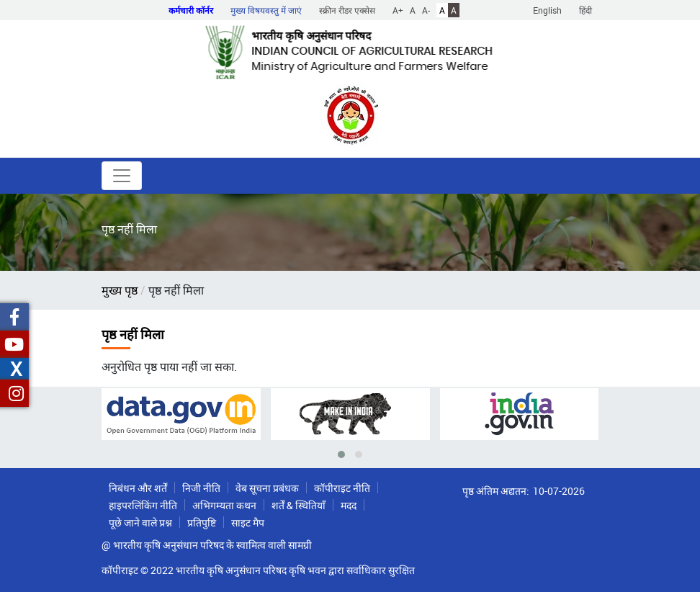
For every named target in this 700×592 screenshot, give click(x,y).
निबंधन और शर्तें (138, 488)
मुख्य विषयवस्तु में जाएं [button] (266, 10)
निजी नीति (201, 488)
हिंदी (585, 10)
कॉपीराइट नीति (342, 488)
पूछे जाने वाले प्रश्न (140, 523)
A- (426, 10)
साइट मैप (248, 523)
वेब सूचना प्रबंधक (267, 488)
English (547, 10)
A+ (398, 10)
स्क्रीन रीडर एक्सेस (347, 10)
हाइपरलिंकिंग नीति (143, 505)
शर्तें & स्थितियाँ (299, 505)
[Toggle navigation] (122, 176)
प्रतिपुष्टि (202, 523)
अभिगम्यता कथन (224, 505)
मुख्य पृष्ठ (120, 290)
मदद (349, 505)
